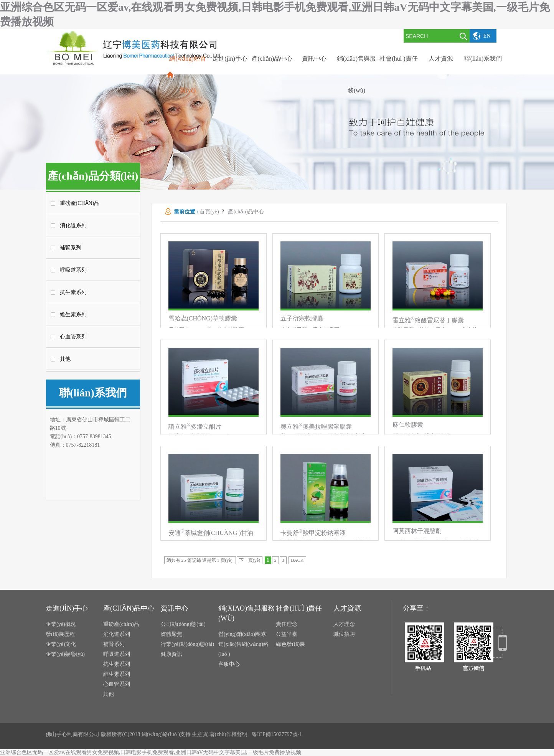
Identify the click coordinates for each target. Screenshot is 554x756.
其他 (65, 359)
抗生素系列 (73, 292)
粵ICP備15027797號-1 (277, 734)
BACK (297, 560)
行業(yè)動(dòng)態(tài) (187, 644)
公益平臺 (287, 634)
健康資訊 (171, 654)
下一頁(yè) (250, 560)
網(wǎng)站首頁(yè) (187, 74)
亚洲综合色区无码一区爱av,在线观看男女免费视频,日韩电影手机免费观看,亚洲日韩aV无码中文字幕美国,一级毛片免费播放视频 (151, 752)
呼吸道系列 (73, 270)
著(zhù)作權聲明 (229, 734)
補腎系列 (71, 248)
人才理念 (344, 624)
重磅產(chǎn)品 (80, 203)
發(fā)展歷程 (60, 634)
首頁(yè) (209, 212)
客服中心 (229, 664)
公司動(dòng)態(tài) (183, 624)
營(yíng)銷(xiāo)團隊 (242, 634)
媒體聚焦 (171, 634)
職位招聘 (344, 634)
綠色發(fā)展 (290, 644)
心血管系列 (73, 337)
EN (487, 36)
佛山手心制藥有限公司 (73, 734)
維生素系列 (73, 314)
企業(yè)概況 (61, 624)
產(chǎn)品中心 (246, 212)
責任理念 (287, 624)
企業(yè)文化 (61, 644)
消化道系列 (73, 225)
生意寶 (200, 734)
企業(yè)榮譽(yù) (65, 654)
